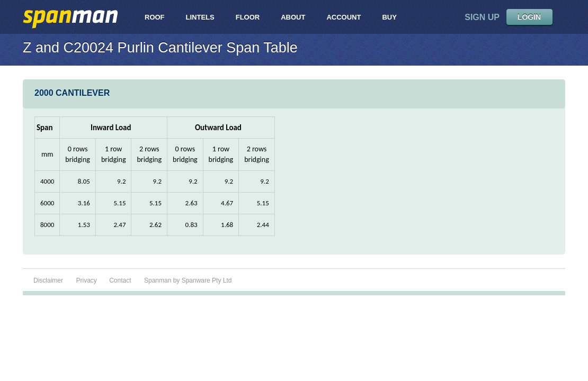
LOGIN (529, 17)
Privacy (87, 280)
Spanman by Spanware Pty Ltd (188, 280)
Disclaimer (48, 280)
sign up (482, 17)
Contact (120, 280)
